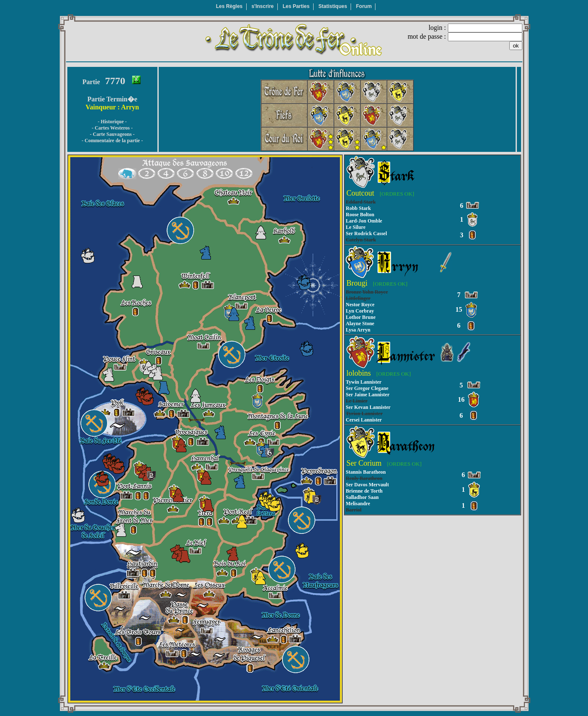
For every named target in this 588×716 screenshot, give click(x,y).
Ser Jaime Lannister (368, 395)
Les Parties (296, 6)
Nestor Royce (360, 305)
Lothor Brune (361, 317)
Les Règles (229, 6)
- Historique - (112, 122)
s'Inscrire (262, 6)
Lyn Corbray (360, 311)
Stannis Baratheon (366, 472)
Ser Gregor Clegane (367, 388)
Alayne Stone (360, 324)
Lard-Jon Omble (364, 221)
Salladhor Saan (362, 497)
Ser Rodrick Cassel (367, 233)
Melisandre (358, 504)
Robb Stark (359, 208)
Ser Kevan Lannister (368, 407)
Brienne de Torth (364, 491)
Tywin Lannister (364, 382)
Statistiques (333, 6)
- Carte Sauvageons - (112, 134)
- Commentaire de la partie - (112, 141)
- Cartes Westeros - (112, 128)
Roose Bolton (360, 215)
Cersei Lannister (364, 420)
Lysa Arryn (358, 330)
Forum (364, 6)
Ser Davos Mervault (367, 485)
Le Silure (356, 227)
